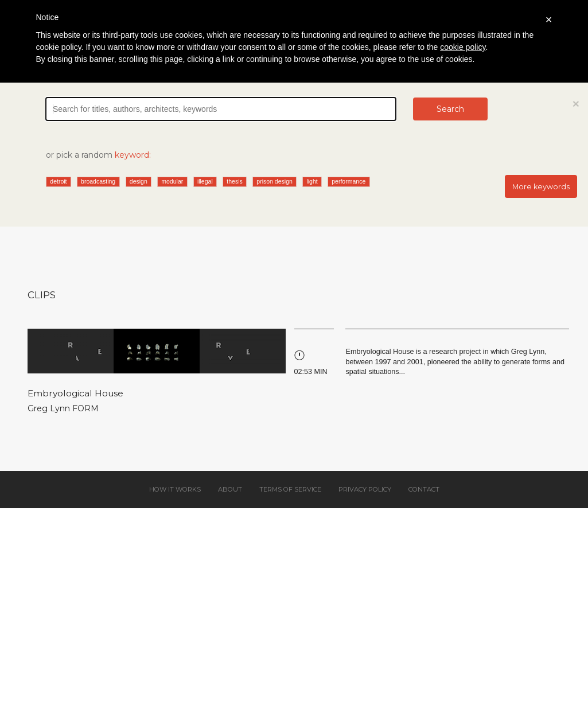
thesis (234, 181)
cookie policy (463, 47)
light (312, 181)
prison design (274, 181)
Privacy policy (365, 489)
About (230, 489)
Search (450, 109)
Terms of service (290, 489)
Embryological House (75, 393)
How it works (175, 489)
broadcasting (98, 181)
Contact (424, 489)
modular (172, 181)
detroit (58, 181)
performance (348, 181)
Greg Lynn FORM (63, 408)
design (139, 181)
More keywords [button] (541, 187)
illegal (205, 181)
